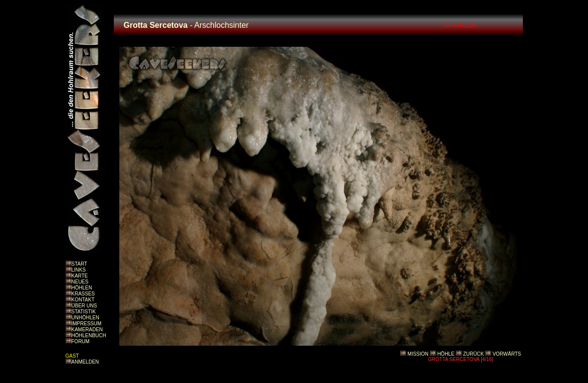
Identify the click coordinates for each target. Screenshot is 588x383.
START (80, 264)
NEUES (80, 282)
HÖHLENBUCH (89, 335)
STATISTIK (84, 312)
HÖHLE (446, 354)
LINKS (79, 270)
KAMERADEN (87, 330)
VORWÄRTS (507, 354)
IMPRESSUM (87, 324)
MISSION (418, 354)
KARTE (80, 276)
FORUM (81, 341)
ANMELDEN (85, 362)
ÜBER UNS (84, 306)
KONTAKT (83, 300)
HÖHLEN (82, 288)
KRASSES (83, 294)
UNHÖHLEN (85, 318)
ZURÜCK (474, 354)
